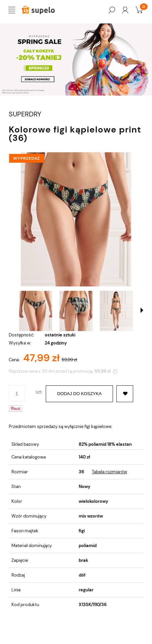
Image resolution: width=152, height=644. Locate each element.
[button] (142, 310)
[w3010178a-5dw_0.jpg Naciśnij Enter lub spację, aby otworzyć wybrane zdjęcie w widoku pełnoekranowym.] (76, 219)
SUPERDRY (25, 114)
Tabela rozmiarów (109, 472)
